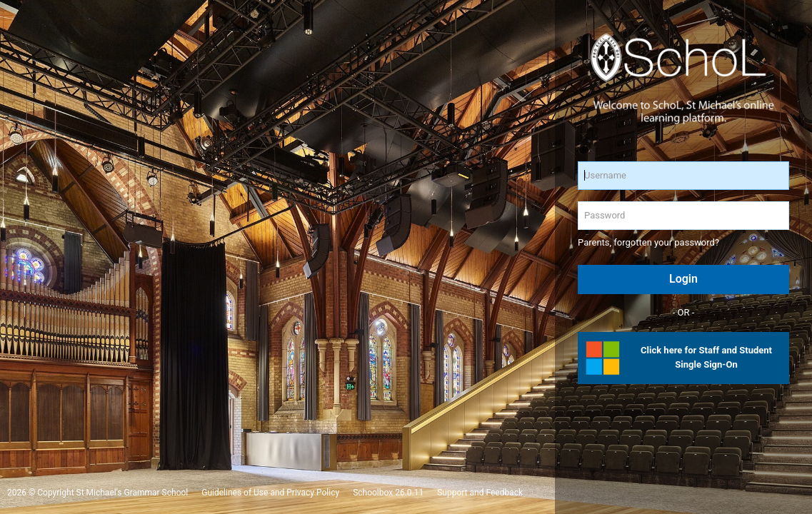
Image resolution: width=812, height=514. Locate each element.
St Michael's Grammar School (132, 493)
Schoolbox (373, 493)
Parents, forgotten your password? (648, 242)
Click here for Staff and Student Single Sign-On (706, 358)
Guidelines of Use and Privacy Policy (270, 493)
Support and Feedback (480, 493)
